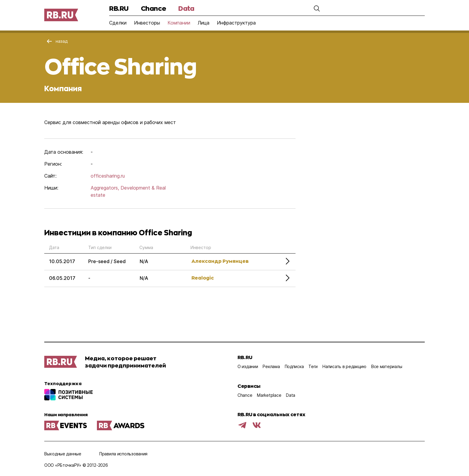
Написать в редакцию (344, 366)
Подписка (294, 366)
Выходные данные (63, 454)
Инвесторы (147, 23)
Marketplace (269, 395)
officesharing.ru (108, 176)
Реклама (271, 366)
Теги (313, 366)
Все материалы (387, 366)
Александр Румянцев (220, 261)
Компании (179, 23)
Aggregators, (105, 188)
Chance (153, 8)
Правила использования (123, 454)
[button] (317, 8)
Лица (204, 23)
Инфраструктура (236, 23)
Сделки (118, 23)
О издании (248, 366)
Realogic (203, 278)
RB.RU (119, 8)
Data (186, 8)
